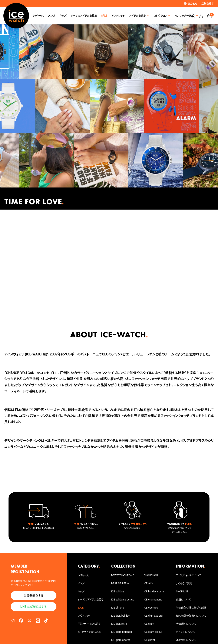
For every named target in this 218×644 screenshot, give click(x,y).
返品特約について (186, 640)
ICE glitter (149, 640)
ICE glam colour (153, 632)
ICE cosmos (151, 608)
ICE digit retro (119, 624)
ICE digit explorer (153, 616)
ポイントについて (185, 632)
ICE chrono (118, 608)
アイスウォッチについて (189, 575)
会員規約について (186, 624)
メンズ (52, 16)
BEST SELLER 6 (120, 583)
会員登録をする (34, 596)
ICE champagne (153, 600)
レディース (38, 16)
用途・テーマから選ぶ (89, 624)
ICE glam (149, 624)
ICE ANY (148, 583)
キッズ (63, 16)
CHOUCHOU (151, 575)
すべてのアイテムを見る (84, 16)
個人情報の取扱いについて (191, 616)
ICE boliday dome (154, 592)
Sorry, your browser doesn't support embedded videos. (109, 266)
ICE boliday (118, 592)
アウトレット (118, 16)
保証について (183, 600)
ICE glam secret (120, 640)
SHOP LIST (182, 592)
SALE (104, 16)
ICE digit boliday (120, 616)
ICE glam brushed (121, 632)
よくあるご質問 (184, 583)
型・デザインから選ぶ (89, 632)
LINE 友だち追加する (34, 607)
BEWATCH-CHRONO (123, 575)
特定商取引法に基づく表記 (191, 608)
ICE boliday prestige (123, 600)
